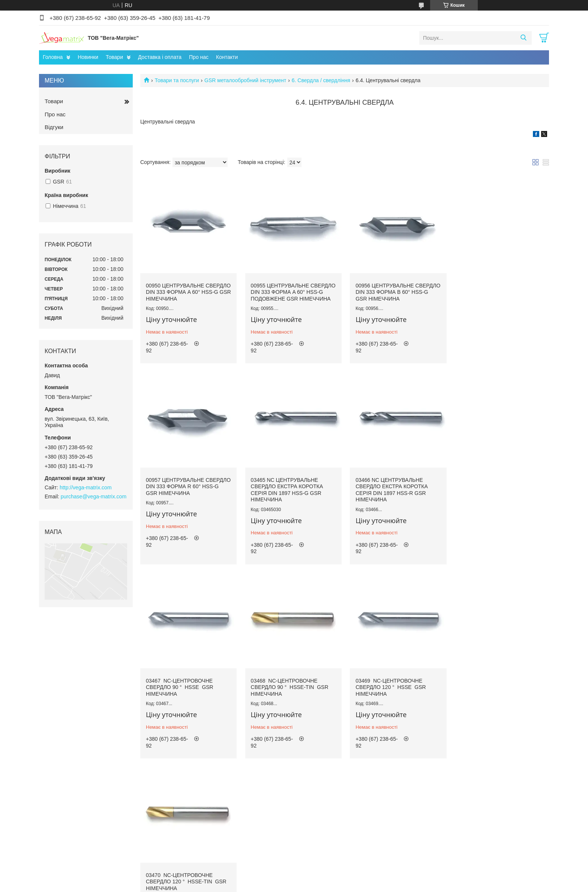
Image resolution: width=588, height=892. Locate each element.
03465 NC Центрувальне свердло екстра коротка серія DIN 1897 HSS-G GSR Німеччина (182, 495)
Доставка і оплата (160, 57)
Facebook (57, 851)
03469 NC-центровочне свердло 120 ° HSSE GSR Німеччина (181, 692)
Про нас (199, 57)
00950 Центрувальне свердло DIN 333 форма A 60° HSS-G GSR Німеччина (186, 291)
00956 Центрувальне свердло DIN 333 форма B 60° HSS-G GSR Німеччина (395, 291)
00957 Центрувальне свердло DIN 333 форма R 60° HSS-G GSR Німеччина (499, 291)
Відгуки (54, 127)
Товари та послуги (177, 80)
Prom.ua (329, 878)
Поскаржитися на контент (286, 885)
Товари (114, 57)
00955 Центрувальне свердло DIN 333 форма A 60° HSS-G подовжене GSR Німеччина (290, 295)
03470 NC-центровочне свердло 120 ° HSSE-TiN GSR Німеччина (290, 692)
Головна (53, 57)
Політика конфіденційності (345, 885)
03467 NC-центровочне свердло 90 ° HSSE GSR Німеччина (388, 492)
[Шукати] (523, 38)
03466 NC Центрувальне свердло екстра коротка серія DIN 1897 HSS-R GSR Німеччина (286, 495)
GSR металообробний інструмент (245, 80)
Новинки (88, 57)
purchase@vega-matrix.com (94, 496)
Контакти (227, 57)
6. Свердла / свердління (321, 80)
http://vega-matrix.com (86, 487)
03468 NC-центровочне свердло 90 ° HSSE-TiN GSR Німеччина (497, 492)
